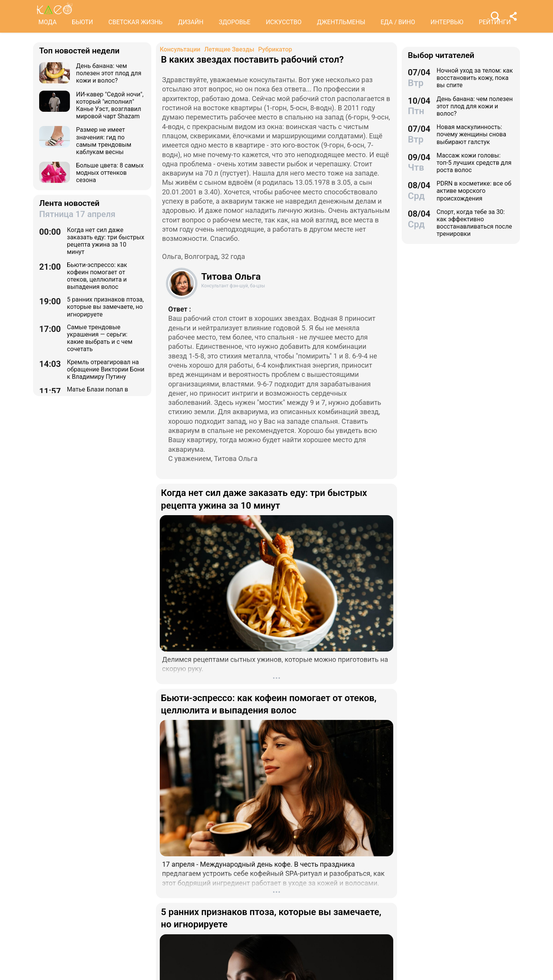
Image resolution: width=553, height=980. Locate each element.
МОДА (47, 22)
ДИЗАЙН (190, 22)
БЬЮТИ (82, 22)
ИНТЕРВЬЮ (447, 22)
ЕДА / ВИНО (398, 22)
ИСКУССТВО (284, 22)
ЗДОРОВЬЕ (235, 22)
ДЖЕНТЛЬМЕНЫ (341, 22)
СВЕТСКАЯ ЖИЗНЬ (135, 22)
